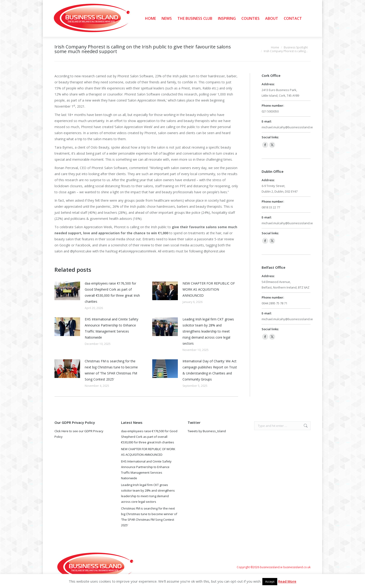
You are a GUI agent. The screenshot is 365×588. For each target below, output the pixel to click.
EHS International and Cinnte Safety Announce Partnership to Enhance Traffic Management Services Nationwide (112, 328)
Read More (287, 581)
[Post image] (67, 291)
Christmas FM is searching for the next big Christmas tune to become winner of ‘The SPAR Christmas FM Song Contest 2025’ (111, 370)
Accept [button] (270, 581)
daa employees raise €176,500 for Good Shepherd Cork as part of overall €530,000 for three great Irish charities (112, 292)
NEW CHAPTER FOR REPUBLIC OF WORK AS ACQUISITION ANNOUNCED (209, 289)
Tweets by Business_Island (207, 431)
